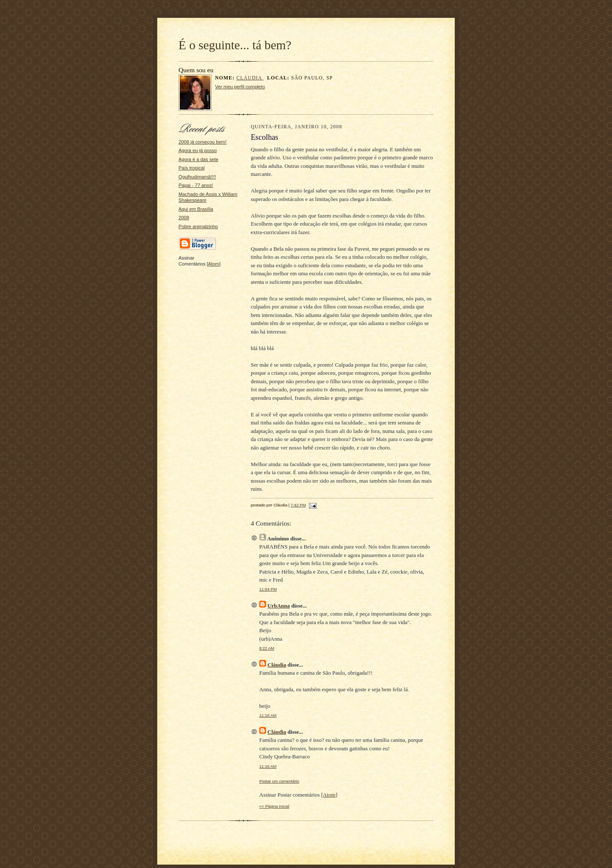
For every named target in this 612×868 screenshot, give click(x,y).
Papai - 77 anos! (196, 185)
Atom (214, 264)
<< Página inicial (274, 806)
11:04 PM (268, 589)
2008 (184, 218)
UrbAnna (279, 606)
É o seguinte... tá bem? (235, 45)
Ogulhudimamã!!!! (197, 177)
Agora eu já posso (198, 150)
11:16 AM (268, 715)
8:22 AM (267, 648)
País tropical (191, 168)
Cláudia (250, 78)
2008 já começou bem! (203, 142)
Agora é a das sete (198, 159)
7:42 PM (298, 505)
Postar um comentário (279, 781)
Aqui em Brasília (196, 209)
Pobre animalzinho (198, 226)
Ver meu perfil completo (240, 87)
